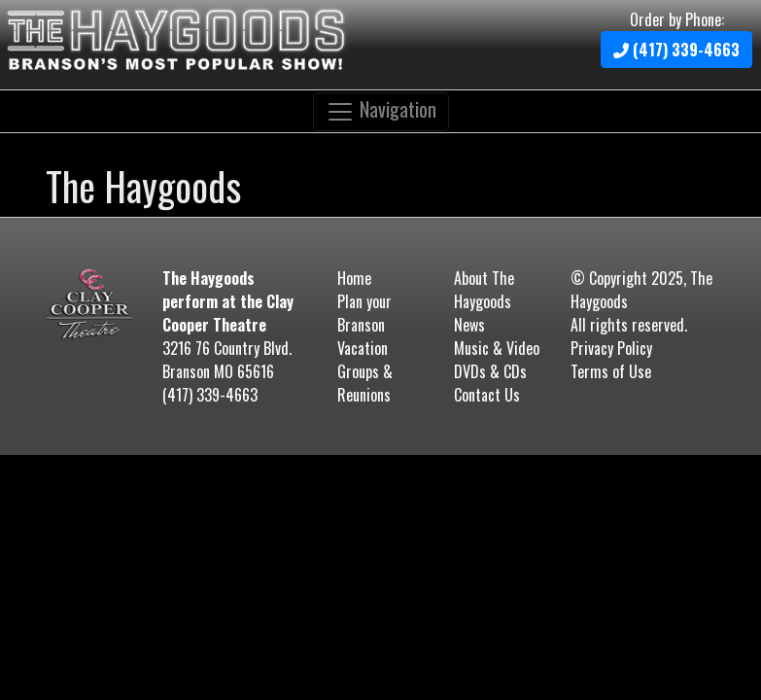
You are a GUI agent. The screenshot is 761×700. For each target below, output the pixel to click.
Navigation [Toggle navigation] (381, 109)
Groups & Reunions (365, 383)
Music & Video (497, 348)
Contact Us (487, 395)
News (469, 325)
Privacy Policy (611, 348)
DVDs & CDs (490, 371)
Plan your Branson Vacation (364, 325)
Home (354, 278)
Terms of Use (611, 371)
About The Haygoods (484, 290)
